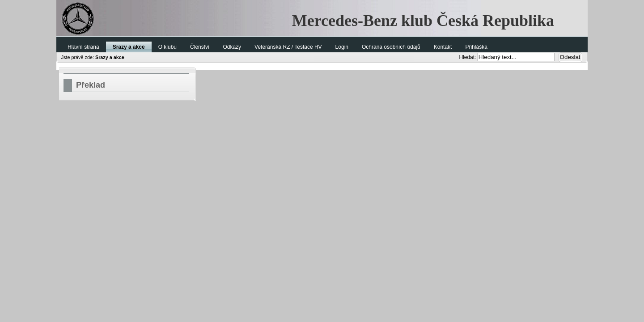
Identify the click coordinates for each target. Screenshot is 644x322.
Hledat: (468, 57)
